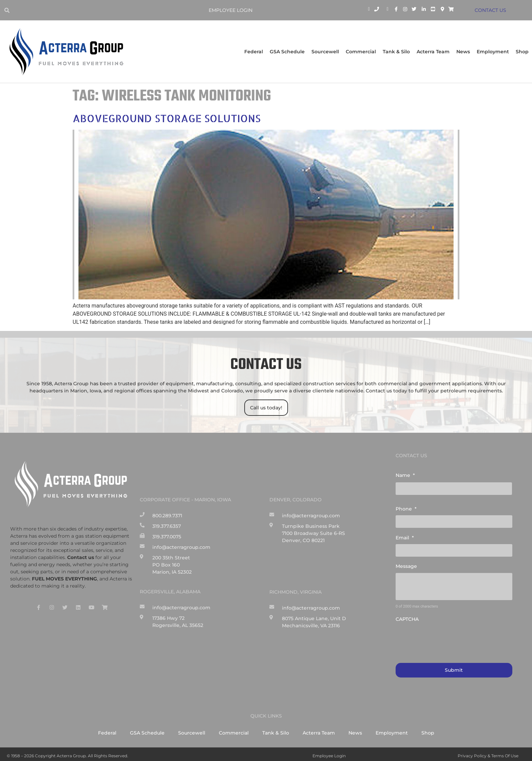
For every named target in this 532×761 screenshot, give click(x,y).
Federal (254, 52)
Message (406, 563)
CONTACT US (491, 10)
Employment (493, 52)
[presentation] (447, 636)
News (463, 52)
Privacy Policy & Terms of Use (488, 752)
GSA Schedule (287, 52)
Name (405, 475)
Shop (522, 52)
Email (405, 536)
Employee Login (232, 10)
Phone (406, 508)
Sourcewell (325, 52)
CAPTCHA (407, 616)
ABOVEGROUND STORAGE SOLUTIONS (167, 118)
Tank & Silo (396, 52)
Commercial (361, 52)
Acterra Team (433, 52)
